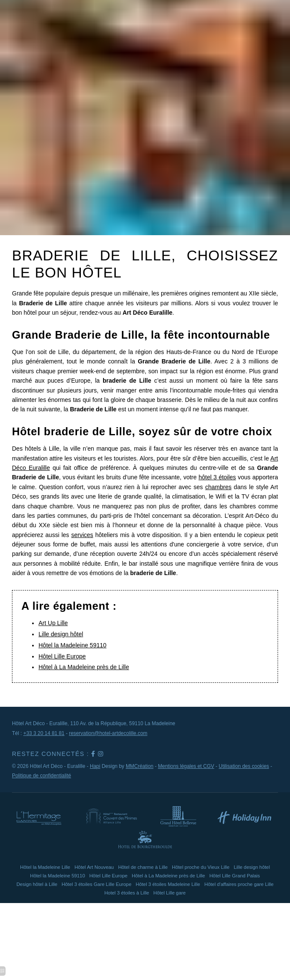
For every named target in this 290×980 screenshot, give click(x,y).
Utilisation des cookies (244, 766)
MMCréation (140, 766)
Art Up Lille (53, 623)
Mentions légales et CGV (186, 766)
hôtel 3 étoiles (217, 477)
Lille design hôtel (61, 634)
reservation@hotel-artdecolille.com (108, 733)
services (82, 535)
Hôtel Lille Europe (62, 656)
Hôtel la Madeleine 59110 (72, 645)
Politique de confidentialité (41, 776)
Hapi (95, 766)
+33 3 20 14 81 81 (44, 733)
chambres (218, 487)
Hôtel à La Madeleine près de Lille (84, 667)
